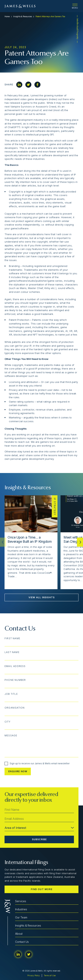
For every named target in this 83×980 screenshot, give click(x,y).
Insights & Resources (23, 16)
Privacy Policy (34, 975)
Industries (21, 909)
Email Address (15, 666)
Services (21, 901)
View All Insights (42, 597)
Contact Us (22, 942)
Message (11, 736)
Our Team (21, 917)
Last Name (12, 652)
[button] (80, 542)
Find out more (42, 889)
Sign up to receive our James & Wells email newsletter (37, 764)
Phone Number (15, 680)
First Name (12, 638)
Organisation (15, 708)
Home (7, 16)
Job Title (11, 694)
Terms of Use (50, 975)
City (8, 722)
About (19, 934)
